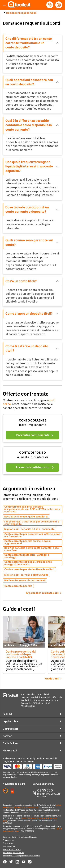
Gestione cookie (9, 846)
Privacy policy (8, 840)
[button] (4, 5)
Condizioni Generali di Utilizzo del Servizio (20, 837)
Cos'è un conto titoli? (21, 281)
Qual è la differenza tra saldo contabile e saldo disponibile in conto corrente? (29, 125)
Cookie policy (8, 843)
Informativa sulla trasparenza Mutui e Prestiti (21, 856)
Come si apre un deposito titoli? (29, 314)
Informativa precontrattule (14, 853)
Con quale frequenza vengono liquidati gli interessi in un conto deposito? (29, 166)
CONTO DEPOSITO (32, 453)
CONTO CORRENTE (33, 420)
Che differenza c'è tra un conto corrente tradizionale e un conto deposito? (29, 43)
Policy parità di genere (12, 849)
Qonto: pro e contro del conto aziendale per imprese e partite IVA (21, 654)
